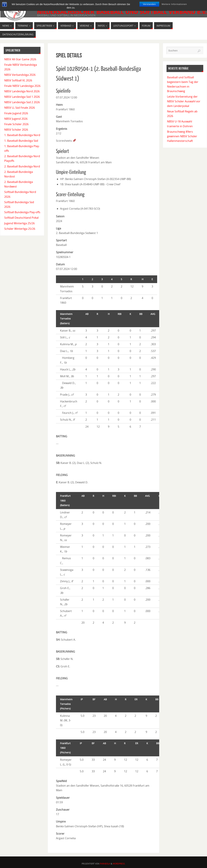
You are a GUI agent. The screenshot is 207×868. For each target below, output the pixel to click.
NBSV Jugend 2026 (16, 119)
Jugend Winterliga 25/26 (19, 223)
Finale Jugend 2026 (16, 113)
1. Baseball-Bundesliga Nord (22, 135)
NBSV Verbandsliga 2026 (20, 75)
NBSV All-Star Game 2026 (20, 59)
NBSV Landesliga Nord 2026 (22, 91)
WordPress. (119, 864)
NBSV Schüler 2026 (16, 130)
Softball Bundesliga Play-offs (22, 212)
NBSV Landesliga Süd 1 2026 (22, 97)
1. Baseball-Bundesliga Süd (21, 141)
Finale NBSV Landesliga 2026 (22, 86)
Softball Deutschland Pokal (21, 218)
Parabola (105, 864)
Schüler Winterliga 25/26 (20, 229)
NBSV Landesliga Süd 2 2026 (22, 102)
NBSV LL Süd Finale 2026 (20, 108)
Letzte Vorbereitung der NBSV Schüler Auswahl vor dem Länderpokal (184, 101)
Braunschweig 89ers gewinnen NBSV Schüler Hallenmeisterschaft (182, 136)
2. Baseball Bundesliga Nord (22, 166)
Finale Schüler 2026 (16, 124)
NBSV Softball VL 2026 (18, 80)
